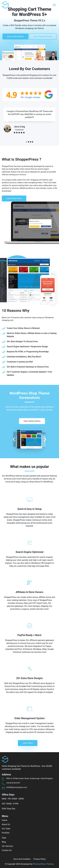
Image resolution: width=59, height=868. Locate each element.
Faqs (4, 838)
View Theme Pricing (43, 36)
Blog (4, 842)
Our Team (6, 829)
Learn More (28, 743)
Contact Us (7, 850)
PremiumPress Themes (43, 864)
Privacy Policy (40, 859)
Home (5, 820)
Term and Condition (22, 859)
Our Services (7, 846)
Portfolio (6, 833)
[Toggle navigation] (54, 5)
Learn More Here (14, 198)
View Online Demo (15, 36)
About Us (6, 824)
